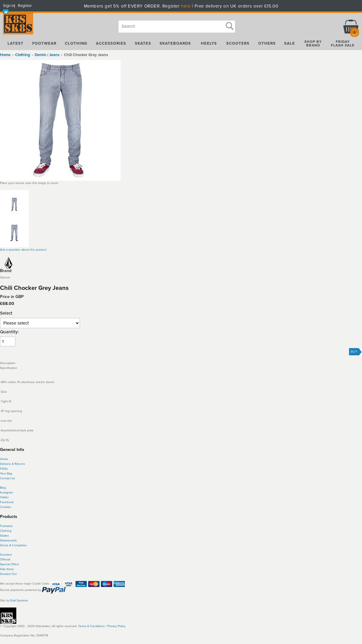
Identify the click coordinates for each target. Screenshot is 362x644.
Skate (4, 541)
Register (25, 6)
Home (5, 55)
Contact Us (8, 478)
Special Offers (10, 564)
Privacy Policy (116, 626)
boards (12, 541)
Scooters (6, 555)
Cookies (6, 507)
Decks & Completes (13, 545)
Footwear (6, 526)
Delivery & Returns (13, 464)
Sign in (9, 6)
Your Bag (6, 474)
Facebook (7, 502)
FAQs (4, 469)
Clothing (6, 531)
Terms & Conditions (91, 626)
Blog (3, 488)
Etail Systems (19, 601)
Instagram (6, 493)
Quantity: (10, 332)
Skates (5, 536)
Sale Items (7, 569)
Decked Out (8, 574)
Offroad (5, 560)
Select (6, 313)
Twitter (4, 497)
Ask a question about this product (23, 250)
